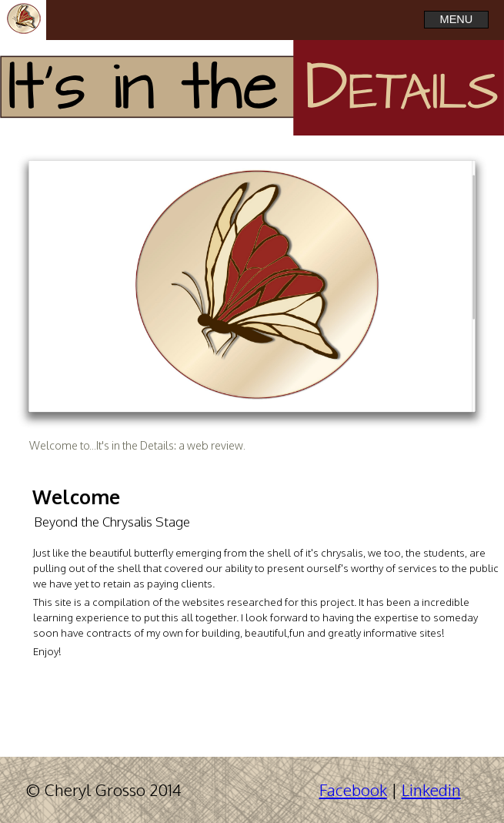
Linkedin (431, 790)
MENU (457, 19)
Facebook (353, 790)
